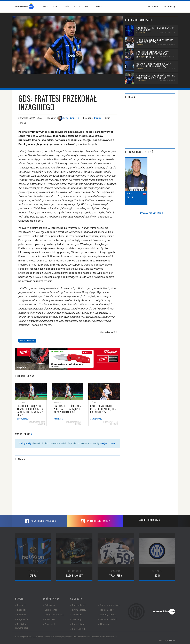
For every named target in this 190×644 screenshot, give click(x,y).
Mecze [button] (77, 6)
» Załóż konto (50, 610)
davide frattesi (27, 341)
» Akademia (104, 624)
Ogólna (98, 118)
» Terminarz (76, 614)
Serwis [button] (99, 6)
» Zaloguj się (49, 605)
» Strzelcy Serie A (107, 614)
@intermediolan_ (150, 520)
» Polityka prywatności (21, 626)
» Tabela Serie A (106, 610)
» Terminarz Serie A (107, 619)
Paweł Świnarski (68, 118)
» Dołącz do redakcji (53, 614)
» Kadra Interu (77, 624)
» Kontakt (20, 605)
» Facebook (49, 624)
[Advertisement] (68, 488)
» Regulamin (21, 619)
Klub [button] (55, 6)
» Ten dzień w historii (109, 605)
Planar (172, 640)
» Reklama (20, 614)
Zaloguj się (169, 6)
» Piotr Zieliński (78, 629)
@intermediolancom (95, 521)
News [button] (45, 6)
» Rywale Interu (78, 610)
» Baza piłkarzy (78, 605)
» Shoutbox (49, 619)
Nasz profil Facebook (40, 521)
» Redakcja (21, 610)
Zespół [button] (66, 6)
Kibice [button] (88, 6)
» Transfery (76, 619)
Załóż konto (152, 6)
